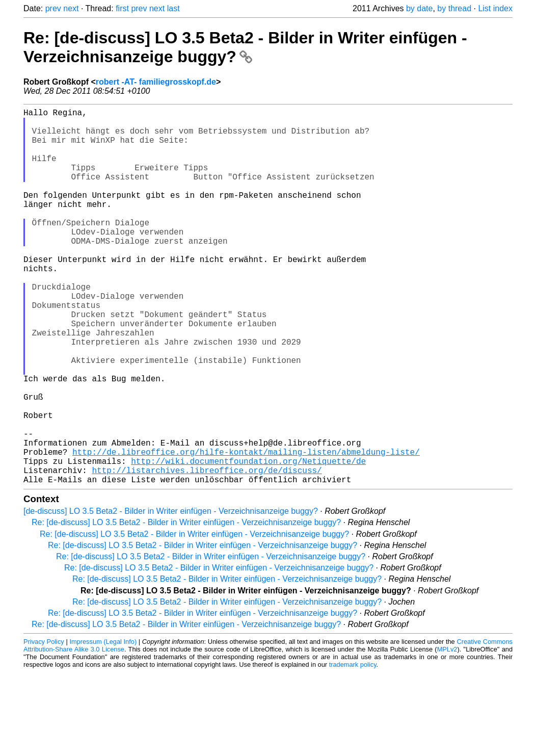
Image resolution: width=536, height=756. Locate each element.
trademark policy (353, 748)
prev (53, 8)
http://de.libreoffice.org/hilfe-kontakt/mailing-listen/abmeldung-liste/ (246, 529)
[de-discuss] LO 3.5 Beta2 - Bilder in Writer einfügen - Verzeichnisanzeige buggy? (171, 595)
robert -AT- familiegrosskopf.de (156, 82)
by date (419, 8)
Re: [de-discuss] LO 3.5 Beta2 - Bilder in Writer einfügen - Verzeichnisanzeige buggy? (245, 47)
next (71, 8)
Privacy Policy (44, 725)
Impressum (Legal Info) (103, 725)
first (122, 8)
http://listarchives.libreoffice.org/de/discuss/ (207, 552)
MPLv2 (447, 733)
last (173, 8)
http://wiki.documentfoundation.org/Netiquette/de (248, 540)
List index (495, 8)
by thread (454, 8)
